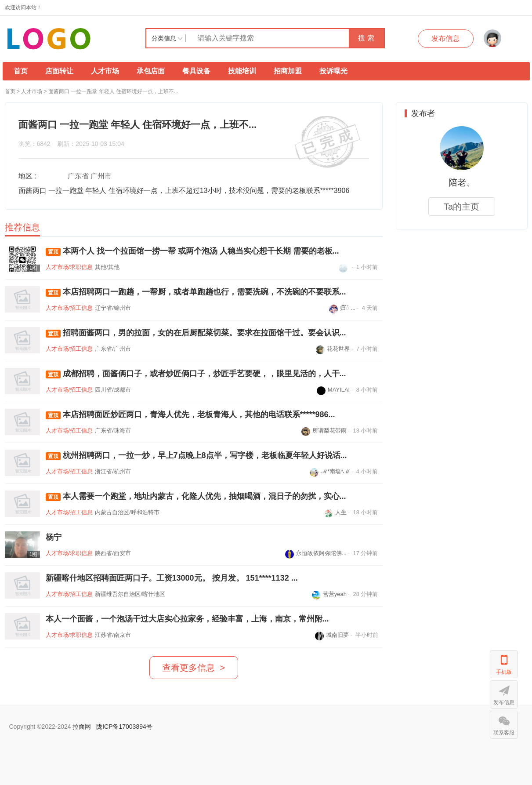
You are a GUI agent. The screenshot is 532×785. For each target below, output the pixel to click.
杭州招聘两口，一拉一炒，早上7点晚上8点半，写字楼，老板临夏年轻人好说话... (196, 456)
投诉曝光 (333, 71)
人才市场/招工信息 (69, 308)
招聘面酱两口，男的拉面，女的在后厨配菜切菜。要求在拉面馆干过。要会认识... (196, 333)
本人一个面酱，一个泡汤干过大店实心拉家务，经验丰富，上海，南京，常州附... (187, 619)
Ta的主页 (461, 207)
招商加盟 (288, 71)
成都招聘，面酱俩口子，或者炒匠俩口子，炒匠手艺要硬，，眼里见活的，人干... (196, 374)
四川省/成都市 (113, 390)
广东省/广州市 (113, 349)
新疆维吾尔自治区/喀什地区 (130, 594)
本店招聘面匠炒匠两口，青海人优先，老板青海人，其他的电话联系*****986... (190, 415)
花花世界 (333, 349)
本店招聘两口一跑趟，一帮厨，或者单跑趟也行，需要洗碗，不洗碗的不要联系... (196, 292)
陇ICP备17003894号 (124, 727)
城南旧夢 (332, 635)
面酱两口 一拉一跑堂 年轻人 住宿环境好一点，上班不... (113, 91)
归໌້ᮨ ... (342, 308)
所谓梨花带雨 (324, 431)
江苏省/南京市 (113, 635)
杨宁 (54, 537)
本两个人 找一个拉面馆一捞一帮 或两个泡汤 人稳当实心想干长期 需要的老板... (192, 251)
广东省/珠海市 (113, 431)
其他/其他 (107, 267)
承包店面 (151, 71)
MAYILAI (333, 390)
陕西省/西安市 (113, 553)
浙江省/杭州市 (113, 471)
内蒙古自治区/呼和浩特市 (127, 512)
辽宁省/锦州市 (113, 308)
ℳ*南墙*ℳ (330, 471)
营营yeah (329, 594)
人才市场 (105, 71)
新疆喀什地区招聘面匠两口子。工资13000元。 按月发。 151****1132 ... (172, 578)
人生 (335, 512)
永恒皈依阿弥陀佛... (316, 553)
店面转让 (59, 71)
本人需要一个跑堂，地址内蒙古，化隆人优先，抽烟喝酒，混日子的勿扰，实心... (196, 496)
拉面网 (82, 727)
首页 (21, 71)
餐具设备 (196, 71)
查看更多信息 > (194, 668)
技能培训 (242, 71)
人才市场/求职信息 (69, 267)
